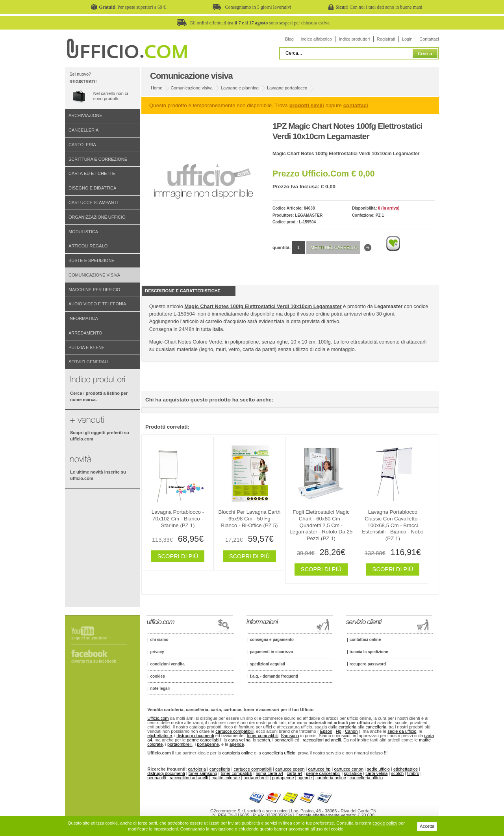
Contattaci (429, 39)
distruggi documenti (195, 736)
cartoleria (347, 727)
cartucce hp (320, 769)
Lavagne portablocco (287, 88)
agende (237, 744)
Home (157, 88)
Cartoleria (82, 145)
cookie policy (385, 823)
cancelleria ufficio (279, 753)
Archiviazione (85, 115)
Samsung (290, 736)
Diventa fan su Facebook (94, 661)
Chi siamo (159, 640)
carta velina (239, 740)
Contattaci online (365, 640)
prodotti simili (307, 105)
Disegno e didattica (92, 188)
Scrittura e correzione (98, 159)
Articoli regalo (88, 246)
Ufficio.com (158, 718)
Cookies (157, 676)
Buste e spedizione (92, 260)
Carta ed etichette (92, 173)
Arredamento (85, 333)
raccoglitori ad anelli (322, 740)
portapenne (208, 744)
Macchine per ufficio (94, 290)
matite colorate (226, 778)
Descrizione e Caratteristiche (183, 291)
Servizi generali (88, 362)
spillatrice (353, 773)
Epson (326, 731)
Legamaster (309, 215)
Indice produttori (354, 39)
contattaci (356, 105)
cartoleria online (237, 753)
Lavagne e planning (240, 88)
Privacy (157, 652)
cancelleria (376, 727)
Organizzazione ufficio (97, 217)
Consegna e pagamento (272, 640)
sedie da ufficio (402, 731)
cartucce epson (290, 769)
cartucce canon (349, 769)
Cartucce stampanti (93, 202)
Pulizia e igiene (87, 347)
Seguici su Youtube (89, 638)
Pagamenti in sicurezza (271, 652)
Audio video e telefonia (97, 304)
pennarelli (284, 740)
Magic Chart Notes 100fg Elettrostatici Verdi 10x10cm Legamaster (263, 306)
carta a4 (295, 773)
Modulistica (83, 232)
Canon (351, 731)
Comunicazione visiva (94, 275)
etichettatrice (159, 736)
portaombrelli (180, 744)
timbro (413, 773)
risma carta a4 (269, 773)
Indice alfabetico (316, 39)
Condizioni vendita (167, 664)
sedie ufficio (378, 769)
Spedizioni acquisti (268, 664)
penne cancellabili (204, 740)
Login (407, 39)
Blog (289, 39)
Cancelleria (83, 130)
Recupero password (368, 664)
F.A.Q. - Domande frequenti (274, 676)
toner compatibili (263, 736)
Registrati (386, 39)
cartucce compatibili (234, 731)
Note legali (160, 689)
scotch (264, 740)
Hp (339, 731)
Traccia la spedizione (369, 652)
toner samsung (203, 773)
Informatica (83, 318)
